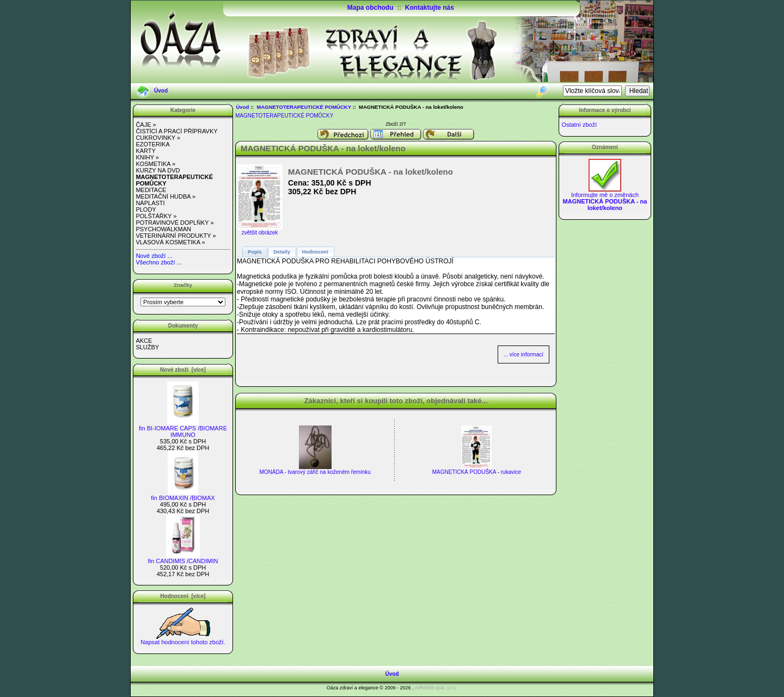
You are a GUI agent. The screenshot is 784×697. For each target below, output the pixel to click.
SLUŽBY (147, 347)
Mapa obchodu (370, 8)
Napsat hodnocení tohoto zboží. (183, 639)
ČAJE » (146, 125)
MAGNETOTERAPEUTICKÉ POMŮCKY (304, 107)
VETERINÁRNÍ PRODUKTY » (176, 236)
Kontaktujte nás (430, 8)
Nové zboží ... (154, 256)
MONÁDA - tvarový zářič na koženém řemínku (315, 472)
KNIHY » (147, 157)
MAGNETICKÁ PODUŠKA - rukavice (477, 472)
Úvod (161, 91)
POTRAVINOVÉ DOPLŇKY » (174, 223)
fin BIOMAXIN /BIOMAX (183, 495)
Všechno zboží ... (158, 262)
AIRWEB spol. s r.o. (436, 688)
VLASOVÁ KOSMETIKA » (170, 242)
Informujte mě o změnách (605, 199)
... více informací (523, 354)
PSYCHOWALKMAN (163, 229)
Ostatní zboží (579, 125)
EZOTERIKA (152, 144)
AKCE (144, 341)
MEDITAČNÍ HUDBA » (166, 196)
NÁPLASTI (150, 203)
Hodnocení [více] (183, 596)
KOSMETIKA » (155, 164)
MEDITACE (151, 190)
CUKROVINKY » (158, 138)
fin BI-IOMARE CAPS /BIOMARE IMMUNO (183, 429)
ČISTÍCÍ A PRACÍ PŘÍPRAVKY (176, 131)
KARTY (145, 151)
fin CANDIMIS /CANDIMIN (183, 558)
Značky (183, 285)
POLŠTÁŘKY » (156, 216)
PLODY (146, 209)
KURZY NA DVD (158, 170)
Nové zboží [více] (183, 370)
